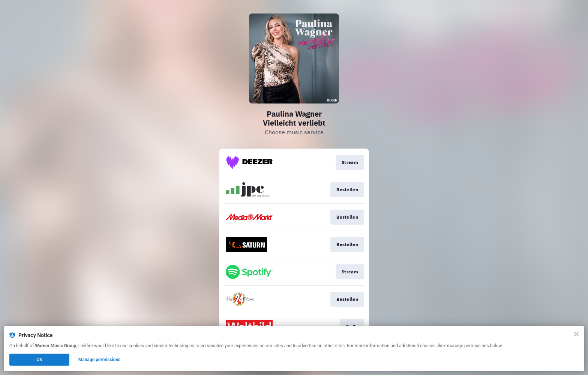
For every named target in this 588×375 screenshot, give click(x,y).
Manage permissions (100, 360)
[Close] (576, 334)
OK (39, 360)
